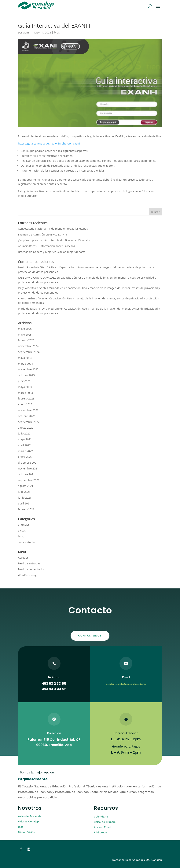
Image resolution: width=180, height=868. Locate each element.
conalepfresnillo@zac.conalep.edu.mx (126, 684)
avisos (22, 530)
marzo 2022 (25, 451)
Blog (21, 827)
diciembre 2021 (28, 463)
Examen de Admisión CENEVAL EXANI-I (42, 234)
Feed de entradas (29, 563)
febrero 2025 (26, 340)
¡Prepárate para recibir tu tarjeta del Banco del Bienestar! (55, 240)
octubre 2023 (26, 375)
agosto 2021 (26, 486)
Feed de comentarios (31, 569)
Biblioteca (100, 832)
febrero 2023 (26, 398)
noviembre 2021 (28, 468)
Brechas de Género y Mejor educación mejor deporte (52, 252)
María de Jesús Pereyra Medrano (39, 309)
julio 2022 (24, 433)
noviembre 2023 (28, 369)
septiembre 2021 (29, 480)
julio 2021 (24, 492)
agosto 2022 (26, 428)
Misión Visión (27, 832)
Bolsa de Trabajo (105, 822)
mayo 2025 (25, 335)
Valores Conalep (28, 821)
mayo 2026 (25, 329)
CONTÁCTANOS (90, 636)
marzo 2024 (25, 364)
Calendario (101, 817)
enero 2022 (25, 457)
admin (27, 32)
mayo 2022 (25, 439)
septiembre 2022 (29, 422)
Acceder (23, 558)
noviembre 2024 (28, 346)
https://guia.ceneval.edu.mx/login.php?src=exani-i (50, 143)
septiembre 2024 (29, 352)
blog (57, 32)
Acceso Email (103, 827)
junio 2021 (25, 498)
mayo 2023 (25, 387)
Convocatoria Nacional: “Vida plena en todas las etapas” (53, 229)
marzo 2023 (25, 393)
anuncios (24, 525)
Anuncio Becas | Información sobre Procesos (46, 246)
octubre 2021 (26, 474)
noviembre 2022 (28, 410)
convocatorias (27, 542)
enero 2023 (25, 404)
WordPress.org (27, 575)
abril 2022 (24, 445)
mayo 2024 (25, 358)
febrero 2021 (26, 509)
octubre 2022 (26, 416)
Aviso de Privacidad (31, 816)
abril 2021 (24, 503)
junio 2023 (25, 381)
